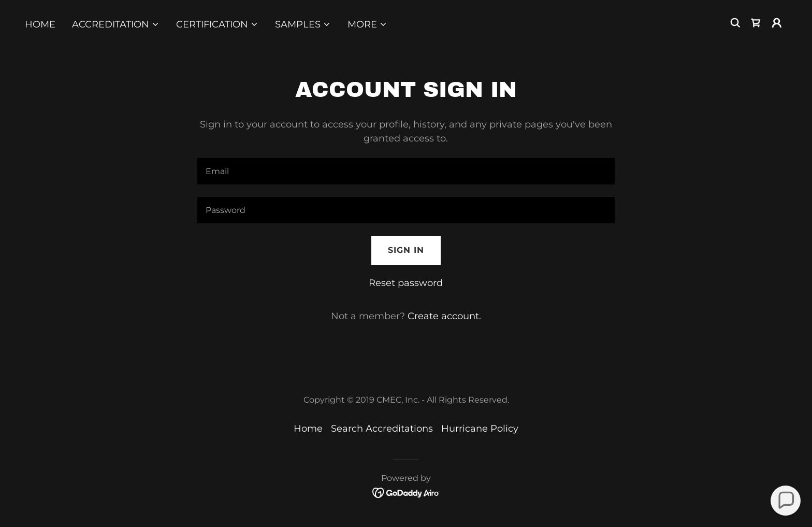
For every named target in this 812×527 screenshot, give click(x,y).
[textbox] (406, 171)
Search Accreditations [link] (382, 429)
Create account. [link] (444, 316)
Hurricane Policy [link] (480, 429)
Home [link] (40, 24)
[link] (756, 23)
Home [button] (308, 429)
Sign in (406, 250)
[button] (116, 24)
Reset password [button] (406, 283)
